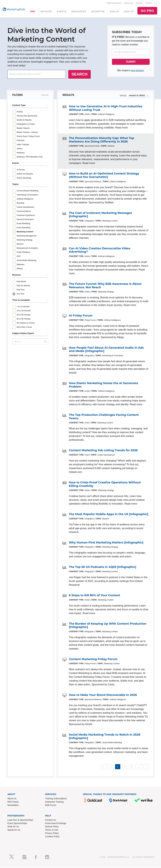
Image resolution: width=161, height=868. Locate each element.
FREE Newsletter (114, 3)
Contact (149, 3)
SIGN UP (129, 12)
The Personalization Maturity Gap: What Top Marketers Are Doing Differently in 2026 (101, 140)
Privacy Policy (52, 834)
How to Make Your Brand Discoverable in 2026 (103, 696)
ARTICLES (46, 12)
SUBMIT (131, 62)
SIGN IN (114, 12)
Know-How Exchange (56, 824)
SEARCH (79, 75)
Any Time (20, 294)
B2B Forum (51, 806)
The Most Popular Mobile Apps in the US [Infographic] (109, 515)
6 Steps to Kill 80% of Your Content (94, 596)
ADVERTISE (98, 12)
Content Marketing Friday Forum (93, 660)
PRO (33, 12)
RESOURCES (79, 12)
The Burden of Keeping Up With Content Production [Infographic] (108, 626)
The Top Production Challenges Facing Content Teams (104, 417)
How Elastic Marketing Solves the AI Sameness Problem (103, 386)
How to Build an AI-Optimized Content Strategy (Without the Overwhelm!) (104, 176)
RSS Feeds (13, 802)
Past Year (21, 290)
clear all (45, 96)
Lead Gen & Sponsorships (20, 821)
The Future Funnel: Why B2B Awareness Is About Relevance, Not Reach (105, 286)
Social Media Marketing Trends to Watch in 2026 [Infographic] (105, 737)
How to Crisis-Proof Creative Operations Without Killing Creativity (105, 485)
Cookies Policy (52, 837)
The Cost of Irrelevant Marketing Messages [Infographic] (100, 215)
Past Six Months (23, 286)
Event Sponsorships (17, 824)
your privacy (137, 71)
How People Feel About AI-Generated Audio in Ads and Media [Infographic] (106, 350)
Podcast (139, 3)
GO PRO (147, 11)
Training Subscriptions (56, 799)
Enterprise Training (54, 802)
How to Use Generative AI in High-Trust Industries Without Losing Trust (106, 109)
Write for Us (13, 827)
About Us (12, 799)
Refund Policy (52, 827)
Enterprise (129, 3)
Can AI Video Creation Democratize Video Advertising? (100, 251)
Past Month (21, 282)
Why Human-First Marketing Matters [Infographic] (106, 543)
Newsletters (13, 806)
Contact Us (51, 821)
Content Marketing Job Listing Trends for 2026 (103, 451)
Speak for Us (14, 830)
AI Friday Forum (81, 316)
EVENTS (62, 12)
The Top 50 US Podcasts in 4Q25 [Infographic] (103, 568)
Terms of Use (52, 830)
